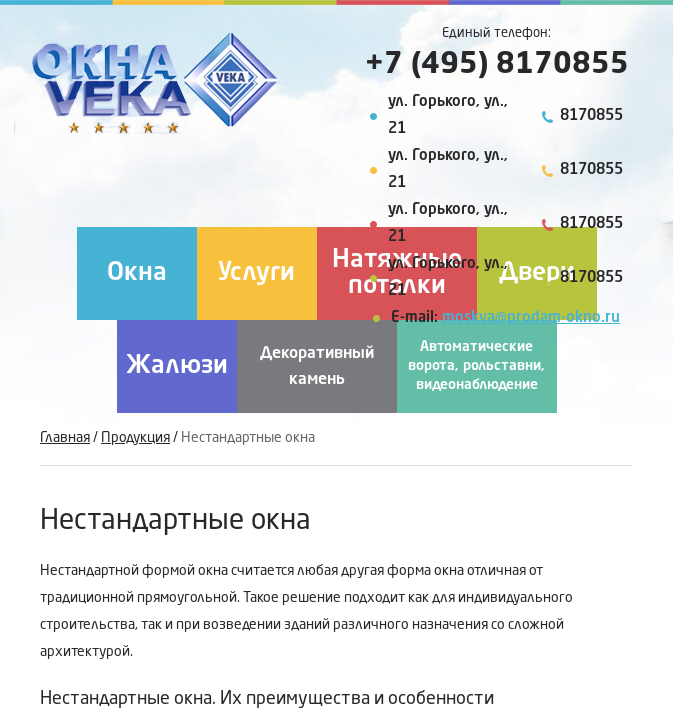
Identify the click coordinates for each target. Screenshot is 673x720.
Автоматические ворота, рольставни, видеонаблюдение (476, 366)
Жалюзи (177, 366)
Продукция (135, 438)
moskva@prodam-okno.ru (531, 318)
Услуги (256, 273)
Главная (65, 438)
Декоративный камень (317, 367)
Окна (137, 273)
